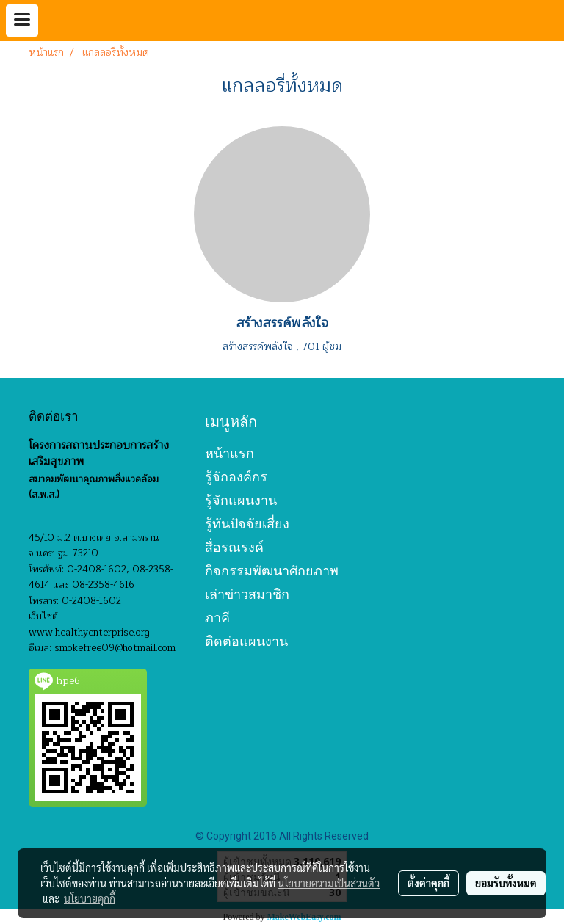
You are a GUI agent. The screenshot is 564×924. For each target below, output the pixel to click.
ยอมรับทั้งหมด (506, 883)
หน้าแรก (229, 453)
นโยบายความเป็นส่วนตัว (329, 883)
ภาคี (217, 618)
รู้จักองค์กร (236, 477)
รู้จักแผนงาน (241, 500)
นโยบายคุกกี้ (90, 898)
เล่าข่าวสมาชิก (247, 594)
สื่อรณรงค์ (234, 547)
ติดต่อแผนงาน (246, 641)
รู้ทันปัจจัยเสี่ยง (247, 524)
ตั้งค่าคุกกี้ (429, 883)
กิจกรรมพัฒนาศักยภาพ (272, 571)
